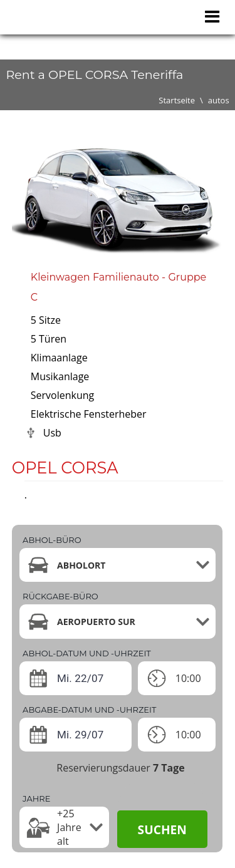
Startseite (177, 100)
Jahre (36, 798)
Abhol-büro (52, 540)
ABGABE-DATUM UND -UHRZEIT (89, 710)
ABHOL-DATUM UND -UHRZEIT (87, 653)
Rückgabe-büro (60, 596)
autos (219, 100)
